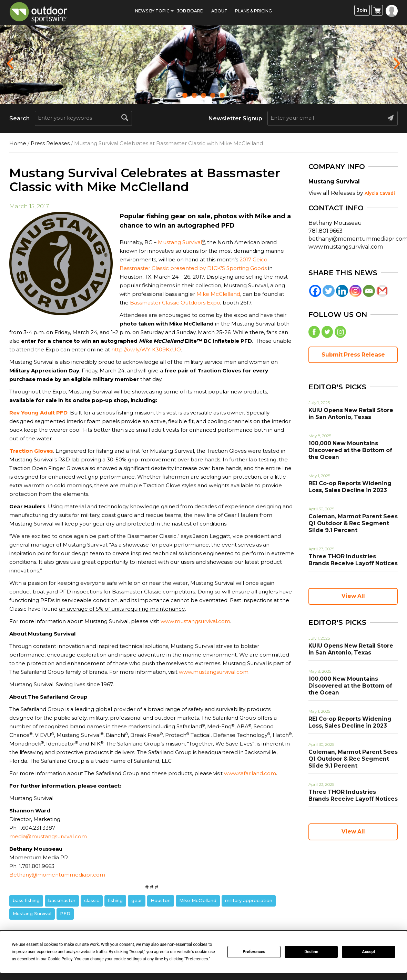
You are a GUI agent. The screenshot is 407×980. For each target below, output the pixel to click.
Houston (161, 900)
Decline (311, 952)
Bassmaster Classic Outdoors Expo (175, 303)
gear (137, 900)
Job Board (190, 11)
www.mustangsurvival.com (195, 621)
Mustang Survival (180, 242)
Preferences (254, 952)
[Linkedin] (342, 291)
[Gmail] (382, 291)
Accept (369, 952)
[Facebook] (315, 291)
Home (18, 143)
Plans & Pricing (253, 11)
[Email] (369, 291)
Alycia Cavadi (380, 193)
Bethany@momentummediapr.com (57, 875)
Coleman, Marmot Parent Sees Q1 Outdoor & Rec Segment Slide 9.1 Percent (353, 525)
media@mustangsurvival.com (48, 836)
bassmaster (62, 900)
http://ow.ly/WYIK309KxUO (146, 349)
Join (362, 11)
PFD (65, 913)
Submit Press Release (353, 356)
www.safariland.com (250, 773)
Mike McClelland (218, 294)
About (219, 11)
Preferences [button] (197, 959)
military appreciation (249, 900)
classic (92, 900)
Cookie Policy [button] (60, 959)
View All (353, 598)
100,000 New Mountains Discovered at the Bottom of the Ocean (352, 452)
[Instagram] (355, 291)
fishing (115, 900)
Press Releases (50, 143)
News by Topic (152, 11)
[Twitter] (329, 291)
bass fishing (26, 900)
